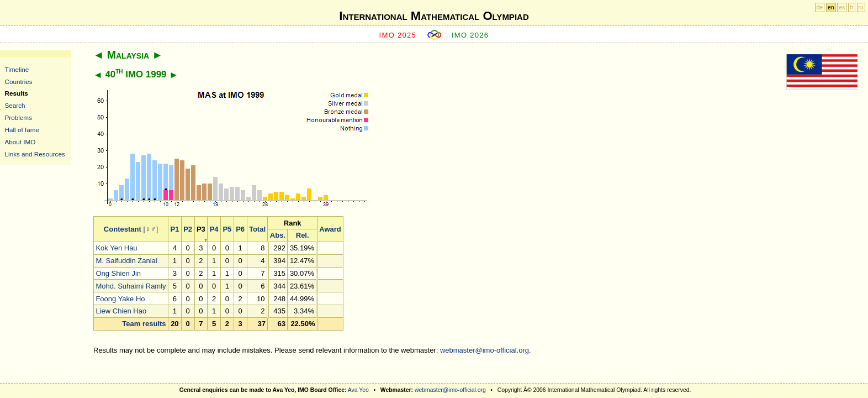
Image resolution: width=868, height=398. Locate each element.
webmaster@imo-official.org (485, 350)
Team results (144, 324)
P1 (174, 229)
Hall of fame (22, 130)
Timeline (17, 69)
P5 (227, 229)
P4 (214, 229)
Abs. (278, 235)
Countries (19, 82)
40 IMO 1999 (136, 74)
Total (257, 229)
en (831, 7)
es (842, 7)
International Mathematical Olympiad (434, 16)
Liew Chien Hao (121, 311)
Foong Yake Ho (120, 299)
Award (330, 229)
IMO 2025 (398, 35)
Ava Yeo (358, 390)
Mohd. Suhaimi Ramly (131, 286)
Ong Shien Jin (118, 273)
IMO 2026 (470, 35)
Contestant (123, 229)
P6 (240, 229)
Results (17, 93)
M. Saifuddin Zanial (126, 261)
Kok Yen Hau (116, 248)
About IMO (20, 142)
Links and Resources (35, 154)
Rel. (303, 235)
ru (861, 7)
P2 (188, 229)
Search (15, 105)
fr (851, 7)
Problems (18, 117)
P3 (201, 229)
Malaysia (128, 55)
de (820, 7)
